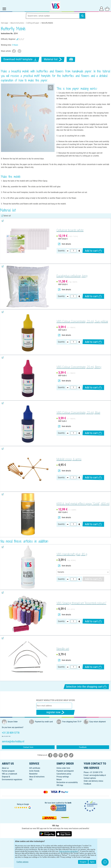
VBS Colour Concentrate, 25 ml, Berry (79, 367)
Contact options (90, 778)
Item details (65, 244)
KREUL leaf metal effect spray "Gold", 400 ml (83, 504)
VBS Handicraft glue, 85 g (72, 554)
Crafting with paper (33, 23)
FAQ (31, 780)
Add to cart (93, 251)
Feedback (83, 747)
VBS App (60, 785)
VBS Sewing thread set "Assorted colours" (81, 603)
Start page (4, 23)
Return (59, 780)
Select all (7, 216)
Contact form (28, 747)
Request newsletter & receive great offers (56, 700)
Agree (92, 862)
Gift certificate (35, 768)
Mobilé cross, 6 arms (69, 459)
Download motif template (20, 59)
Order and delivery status (93, 781)
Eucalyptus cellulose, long (72, 276)
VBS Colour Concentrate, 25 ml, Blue (78, 413)
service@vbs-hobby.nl (98, 775)
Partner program (8, 771)
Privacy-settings (63, 777)
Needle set (63, 649)
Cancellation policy (64, 774)
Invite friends (34, 771)
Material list (53, 59)
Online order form (63, 768)
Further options (22, 862)
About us (5, 768)
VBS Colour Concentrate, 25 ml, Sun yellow (82, 321)
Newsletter (33, 774)
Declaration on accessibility (67, 782)
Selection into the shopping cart (86, 687)
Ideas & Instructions (17, 23)
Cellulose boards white (70, 230)
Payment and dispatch (65, 771)
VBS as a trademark (9, 774)
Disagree (83, 862)
